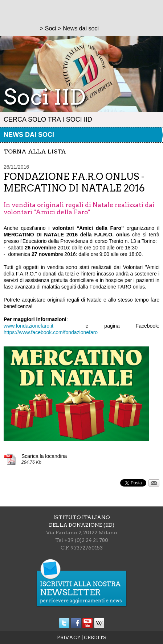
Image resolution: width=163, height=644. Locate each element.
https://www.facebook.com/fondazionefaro (51, 332)
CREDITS (95, 638)
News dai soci (29, 135)
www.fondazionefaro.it (28, 326)
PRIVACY (69, 638)
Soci (51, 28)
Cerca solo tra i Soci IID (48, 119)
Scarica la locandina (44, 456)
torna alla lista (35, 151)
